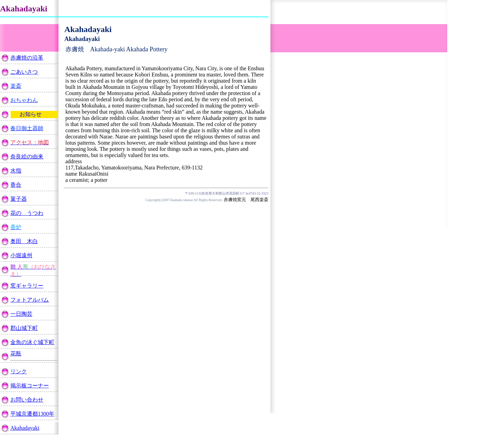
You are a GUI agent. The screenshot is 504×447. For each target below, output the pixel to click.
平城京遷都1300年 (32, 414)
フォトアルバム (30, 300)
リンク (19, 371)
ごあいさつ (24, 72)
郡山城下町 (24, 328)
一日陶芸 (21, 314)
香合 (16, 185)
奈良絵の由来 (27, 157)
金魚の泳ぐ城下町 (32, 342)
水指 (16, 171)
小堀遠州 (21, 255)
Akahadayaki (25, 428)
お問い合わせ (27, 400)
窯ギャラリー (27, 286)
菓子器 (19, 199)
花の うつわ (27, 213)
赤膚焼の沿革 (27, 58)
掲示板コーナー (30, 386)
